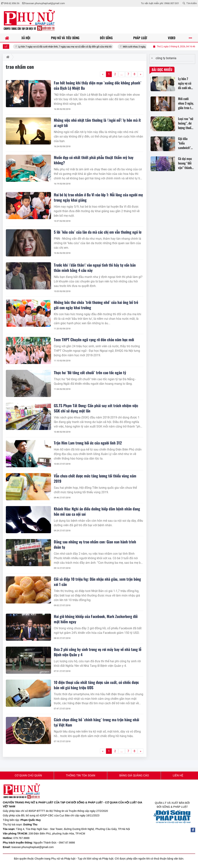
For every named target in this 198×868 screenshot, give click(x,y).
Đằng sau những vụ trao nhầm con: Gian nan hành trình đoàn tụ (95, 544)
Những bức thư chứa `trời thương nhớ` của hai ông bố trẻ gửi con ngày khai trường (96, 305)
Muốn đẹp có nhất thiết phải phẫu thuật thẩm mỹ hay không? (94, 160)
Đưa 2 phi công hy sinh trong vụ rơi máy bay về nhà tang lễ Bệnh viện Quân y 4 (98, 652)
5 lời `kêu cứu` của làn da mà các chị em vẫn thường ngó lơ (98, 232)
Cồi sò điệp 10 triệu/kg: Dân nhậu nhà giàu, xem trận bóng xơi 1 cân (97, 582)
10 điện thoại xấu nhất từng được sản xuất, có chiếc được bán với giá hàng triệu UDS (96, 685)
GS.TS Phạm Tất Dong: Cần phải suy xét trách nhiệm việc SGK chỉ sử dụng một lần (96, 408)
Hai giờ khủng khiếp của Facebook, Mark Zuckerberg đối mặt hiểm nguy (96, 619)
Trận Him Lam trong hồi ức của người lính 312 (88, 443)
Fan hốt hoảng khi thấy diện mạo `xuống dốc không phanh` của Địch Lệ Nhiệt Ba (98, 85)
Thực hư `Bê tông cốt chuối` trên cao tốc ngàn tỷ (90, 372)
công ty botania (166, 58)
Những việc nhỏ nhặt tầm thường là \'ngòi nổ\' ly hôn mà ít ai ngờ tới (97, 123)
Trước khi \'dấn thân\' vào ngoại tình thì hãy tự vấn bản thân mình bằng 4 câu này (95, 268)
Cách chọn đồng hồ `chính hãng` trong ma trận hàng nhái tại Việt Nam (96, 722)
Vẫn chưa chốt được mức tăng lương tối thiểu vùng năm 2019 (95, 478)
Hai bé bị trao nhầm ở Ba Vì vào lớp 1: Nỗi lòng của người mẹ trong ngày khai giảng (98, 197)
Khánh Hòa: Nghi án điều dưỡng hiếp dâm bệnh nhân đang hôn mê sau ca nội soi (97, 511)
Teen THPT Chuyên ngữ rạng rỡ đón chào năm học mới (94, 340)
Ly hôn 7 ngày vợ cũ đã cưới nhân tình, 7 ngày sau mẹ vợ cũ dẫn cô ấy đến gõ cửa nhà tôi (73, 47)
